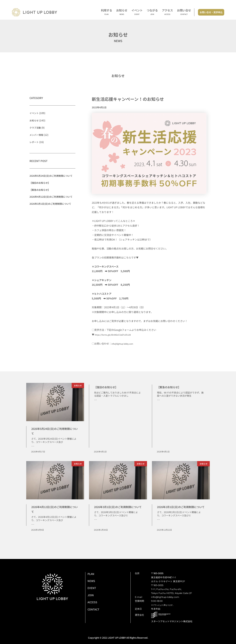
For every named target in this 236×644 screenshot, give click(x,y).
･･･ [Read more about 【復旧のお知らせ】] (96, 400)
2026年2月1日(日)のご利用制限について (180, 509)
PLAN (91, 574)
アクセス (167, 12)
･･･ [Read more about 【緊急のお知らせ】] (158, 400)
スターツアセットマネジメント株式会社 (172, 621)
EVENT (92, 588)
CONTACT (93, 609)
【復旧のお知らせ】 (40, 183)
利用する (107, 12)
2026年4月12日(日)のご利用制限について (51, 197)
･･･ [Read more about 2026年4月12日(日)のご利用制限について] (33, 525)
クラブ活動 (36, 127)
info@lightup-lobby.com (125, 344)
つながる (152, 12)
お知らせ (122, 12)
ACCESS (92, 602)
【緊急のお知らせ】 (40, 190)
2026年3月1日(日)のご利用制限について (50, 204)
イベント (137, 12)
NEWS (91, 581)
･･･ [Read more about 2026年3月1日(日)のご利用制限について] (96, 525)
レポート (34, 142)
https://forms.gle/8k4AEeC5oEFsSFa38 (116, 335)
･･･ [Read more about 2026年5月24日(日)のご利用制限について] (33, 447)
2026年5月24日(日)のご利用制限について (51, 176)
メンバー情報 (37, 135)
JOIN (91, 595)
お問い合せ (184, 12)
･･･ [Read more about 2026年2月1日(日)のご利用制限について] (158, 525)
